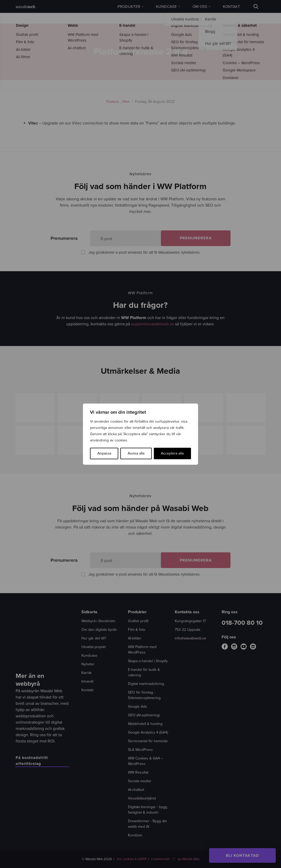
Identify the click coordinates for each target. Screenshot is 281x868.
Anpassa (104, 453)
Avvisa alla (136, 453)
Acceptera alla (172, 453)
